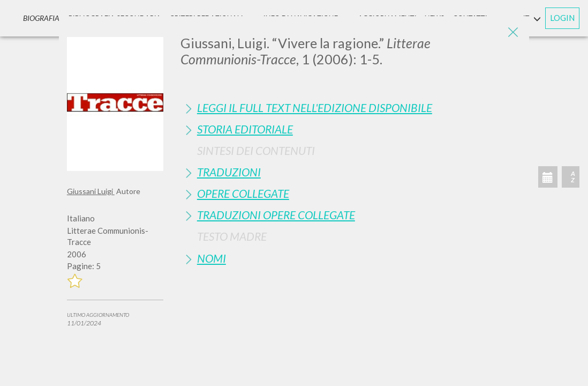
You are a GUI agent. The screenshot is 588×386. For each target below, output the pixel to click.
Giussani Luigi (91, 191)
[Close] (513, 32)
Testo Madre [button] (232, 236)
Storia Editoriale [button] (245, 129)
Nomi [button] (212, 258)
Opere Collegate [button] (243, 193)
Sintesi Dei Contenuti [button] (256, 150)
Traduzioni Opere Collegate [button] (276, 215)
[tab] (351, 107)
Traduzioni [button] (229, 172)
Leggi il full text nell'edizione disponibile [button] (315, 107)
